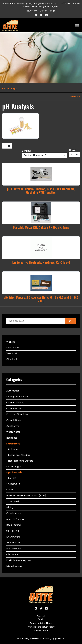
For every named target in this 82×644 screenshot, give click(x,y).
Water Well (13, 501)
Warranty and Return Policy (41, 627)
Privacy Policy (41, 631)
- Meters (11, 478)
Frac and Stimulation (18, 414)
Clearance (12, 554)
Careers (44, 11)
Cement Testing (15, 402)
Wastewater (13, 432)
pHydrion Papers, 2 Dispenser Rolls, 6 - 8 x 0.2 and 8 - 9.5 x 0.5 (41, 299)
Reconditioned (14, 549)
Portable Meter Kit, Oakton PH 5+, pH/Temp (41, 227)
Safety (10, 490)
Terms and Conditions (41, 623)
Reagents (12, 438)
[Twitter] (41, 15)
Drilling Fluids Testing (18, 397)
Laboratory (13, 444)
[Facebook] (36, 15)
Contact (41, 616)
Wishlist (11, 342)
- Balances (12, 449)
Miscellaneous (14, 566)
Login (53, 11)
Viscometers (13, 543)
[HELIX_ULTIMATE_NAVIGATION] (77, 25)
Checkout (12, 359)
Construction (14, 513)
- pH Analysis (14, 472)
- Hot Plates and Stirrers (20, 461)
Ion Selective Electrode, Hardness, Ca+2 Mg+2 (41, 262)
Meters (74, 96)
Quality (41, 619)
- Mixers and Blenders (18, 455)
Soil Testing (13, 531)
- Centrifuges (14, 467)
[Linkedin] (46, 15)
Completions (13, 420)
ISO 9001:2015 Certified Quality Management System (28, 4)
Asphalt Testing (15, 519)
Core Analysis (14, 408)
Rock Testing (13, 525)
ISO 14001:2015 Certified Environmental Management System (51, 5)
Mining (10, 507)
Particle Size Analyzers (19, 560)
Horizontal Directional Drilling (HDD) (26, 496)
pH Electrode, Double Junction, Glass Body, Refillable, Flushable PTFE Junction (41, 191)
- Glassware (13, 484)
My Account (13, 348)
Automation (13, 391)
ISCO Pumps (13, 537)
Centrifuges (11, 89)
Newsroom (32, 11)
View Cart (12, 353)
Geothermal (13, 426)
